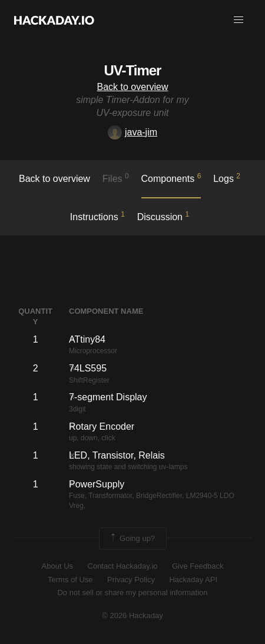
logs (227, 178)
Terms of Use (70, 580)
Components (171, 178)
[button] (238, 20)
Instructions (97, 216)
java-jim (132, 132)
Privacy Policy (131, 580)
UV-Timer (133, 70)
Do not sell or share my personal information (132, 592)
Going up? (132, 539)
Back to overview (133, 87)
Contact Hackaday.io (123, 566)
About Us (57, 566)
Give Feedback (198, 566)
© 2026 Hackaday (132, 615)
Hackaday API (193, 580)
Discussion (163, 216)
